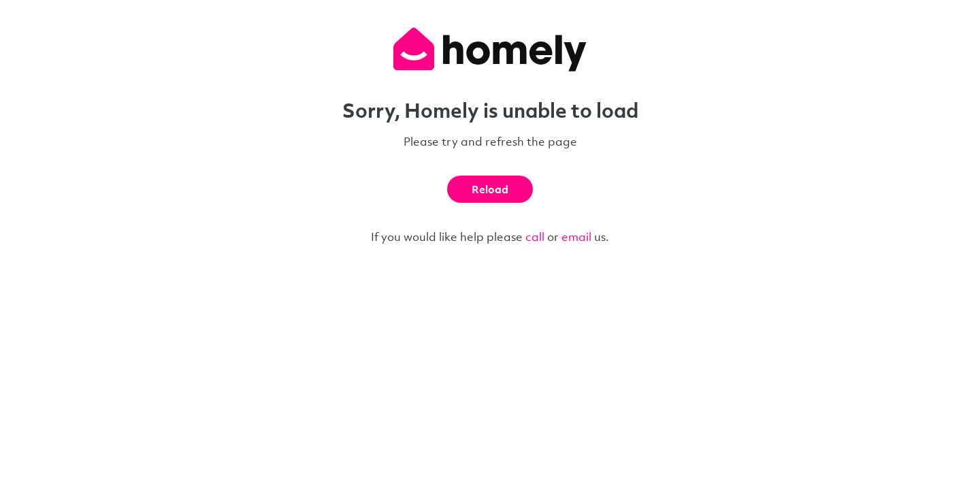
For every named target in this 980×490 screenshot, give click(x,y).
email (576, 236)
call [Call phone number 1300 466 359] (535, 236)
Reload (490, 189)
